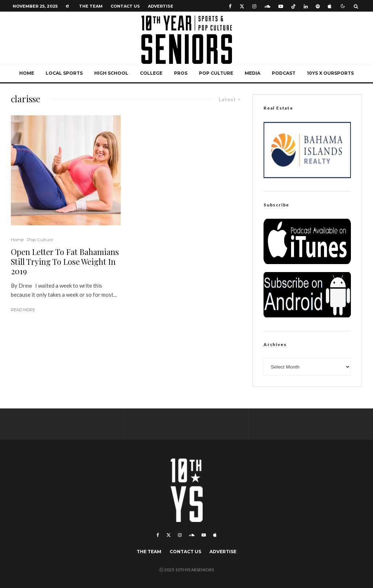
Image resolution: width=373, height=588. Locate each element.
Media (252, 73)
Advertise (161, 6)
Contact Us (125, 6)
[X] (242, 6)
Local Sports (64, 73)
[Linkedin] (306, 6)
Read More (23, 310)
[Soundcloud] (267, 6)
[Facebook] (230, 6)
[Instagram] (254, 6)
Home (27, 73)
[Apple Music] (330, 6)
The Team (91, 6)
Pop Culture (216, 73)
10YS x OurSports (330, 73)
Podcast (284, 73)
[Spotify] (318, 6)
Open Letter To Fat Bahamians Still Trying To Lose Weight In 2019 (65, 261)
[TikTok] (293, 6)
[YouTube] (281, 6)
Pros (181, 73)
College (151, 73)
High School (111, 73)
